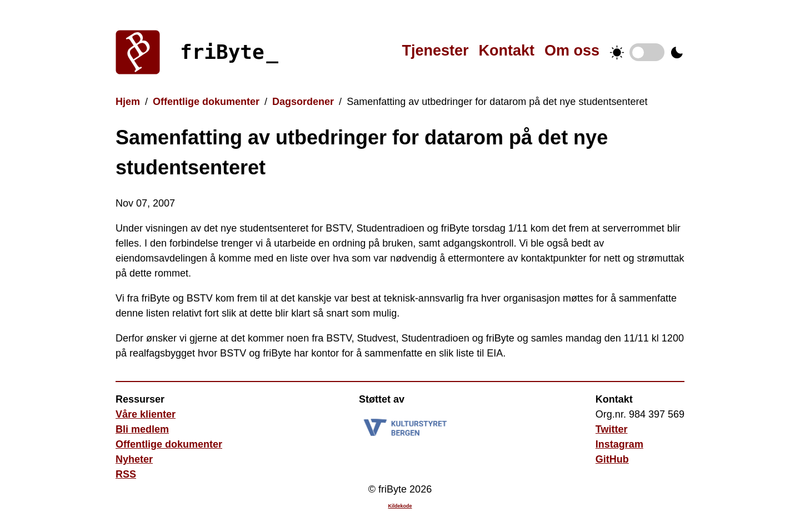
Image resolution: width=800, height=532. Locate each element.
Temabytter (647, 52)
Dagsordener (303, 102)
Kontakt (506, 51)
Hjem (128, 102)
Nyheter (134, 459)
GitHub (612, 459)
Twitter (612, 429)
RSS (126, 474)
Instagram (619, 444)
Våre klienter (146, 414)
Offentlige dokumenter (206, 102)
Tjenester (435, 51)
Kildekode (400, 506)
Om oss (572, 51)
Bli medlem (142, 429)
